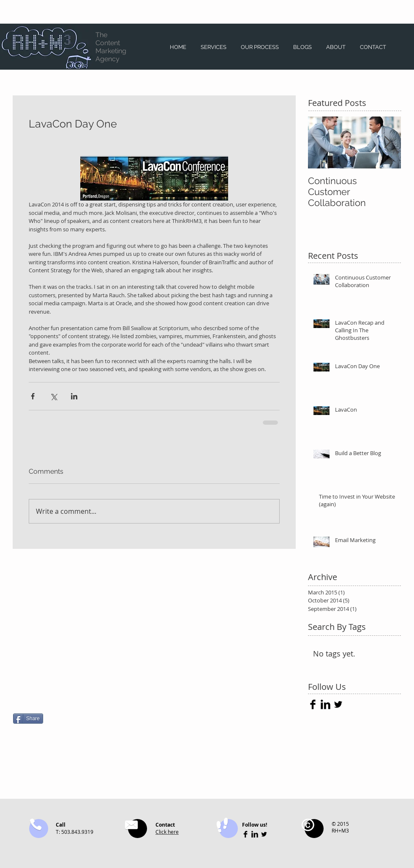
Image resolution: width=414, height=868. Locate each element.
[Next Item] (387, 142)
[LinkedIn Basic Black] (325, 704)
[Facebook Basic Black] (313, 704)
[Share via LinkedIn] (74, 396)
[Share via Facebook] (33, 396)
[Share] (28, 719)
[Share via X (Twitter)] (53, 396)
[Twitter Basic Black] (338, 704)
